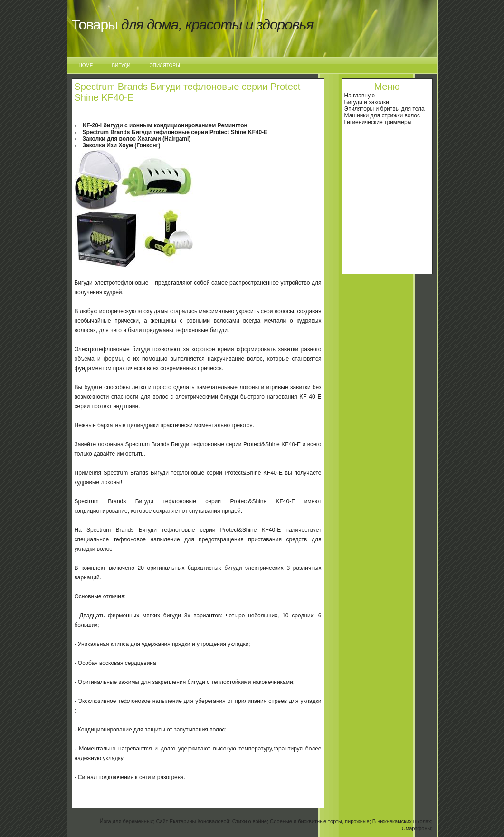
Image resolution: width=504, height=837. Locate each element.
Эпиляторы (165, 65)
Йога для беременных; (127, 821)
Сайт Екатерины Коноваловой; (193, 821)
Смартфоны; (417, 828)
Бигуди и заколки (367, 102)
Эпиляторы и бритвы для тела (385, 109)
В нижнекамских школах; (403, 821)
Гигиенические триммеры (378, 122)
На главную (360, 96)
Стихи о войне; (250, 821)
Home (86, 65)
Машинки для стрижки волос (382, 115)
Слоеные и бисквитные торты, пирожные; (320, 821)
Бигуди (121, 65)
